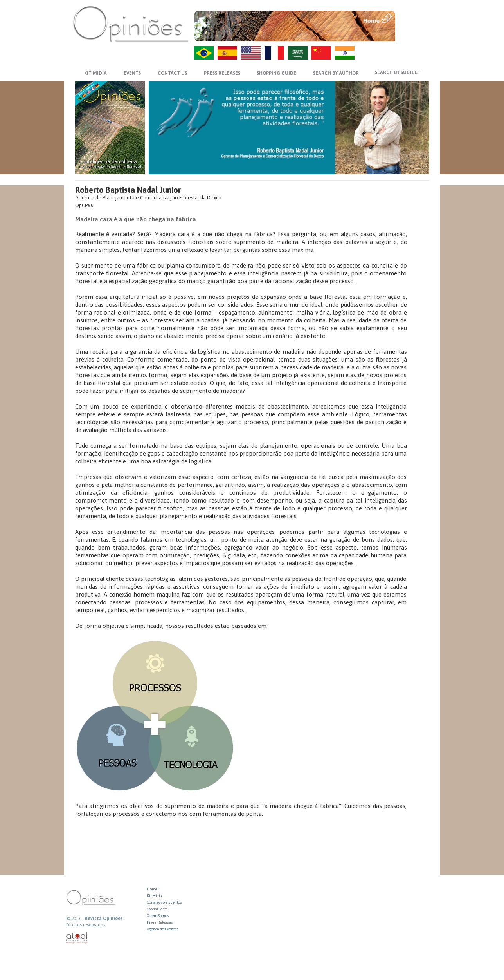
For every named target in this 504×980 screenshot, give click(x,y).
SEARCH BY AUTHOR (336, 73)
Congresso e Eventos (164, 902)
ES (227, 53)
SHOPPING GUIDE (276, 73)
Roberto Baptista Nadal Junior (128, 190)
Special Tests (157, 909)
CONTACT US (172, 73)
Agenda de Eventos (163, 929)
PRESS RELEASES (222, 73)
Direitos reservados (86, 925)
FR (274, 53)
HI (345, 53)
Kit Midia (154, 896)
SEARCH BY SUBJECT (398, 72)
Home (152, 889)
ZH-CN (321, 53)
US (251, 53)
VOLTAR (413, 34)
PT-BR (204, 53)
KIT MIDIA (95, 73)
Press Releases (160, 922)
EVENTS (132, 73)
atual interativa (77, 938)
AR (298, 53)
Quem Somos (158, 916)
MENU (413, 18)
